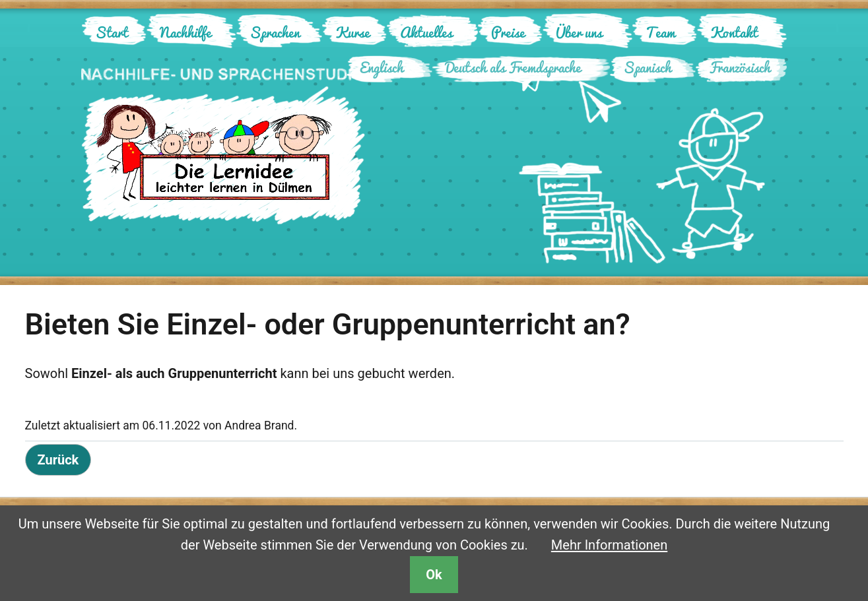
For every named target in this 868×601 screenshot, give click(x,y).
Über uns (579, 32)
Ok (434, 575)
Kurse (352, 32)
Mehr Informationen (609, 545)
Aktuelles (426, 32)
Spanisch (647, 67)
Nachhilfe (185, 32)
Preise (508, 32)
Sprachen (275, 32)
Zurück (58, 460)
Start (112, 32)
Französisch (740, 67)
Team (660, 32)
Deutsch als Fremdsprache (513, 67)
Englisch (382, 67)
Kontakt (734, 32)
